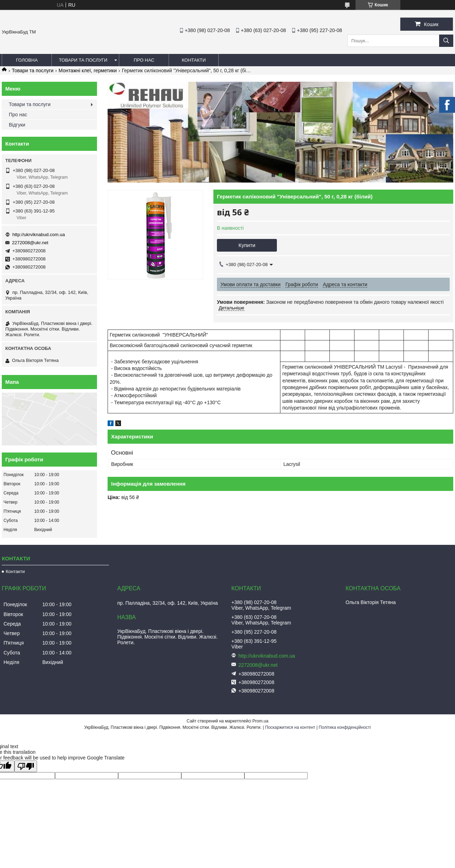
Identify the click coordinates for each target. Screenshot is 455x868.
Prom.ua (260, 721)
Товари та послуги (83, 60)
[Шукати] (446, 41)
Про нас (144, 60)
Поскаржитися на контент (290, 727)
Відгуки (17, 125)
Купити (247, 245)
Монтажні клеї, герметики (88, 70)
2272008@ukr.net (30, 243)
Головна (27, 60)
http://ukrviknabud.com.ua (39, 235)
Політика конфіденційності (345, 727)
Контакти (194, 60)
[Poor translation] (26, 766)
